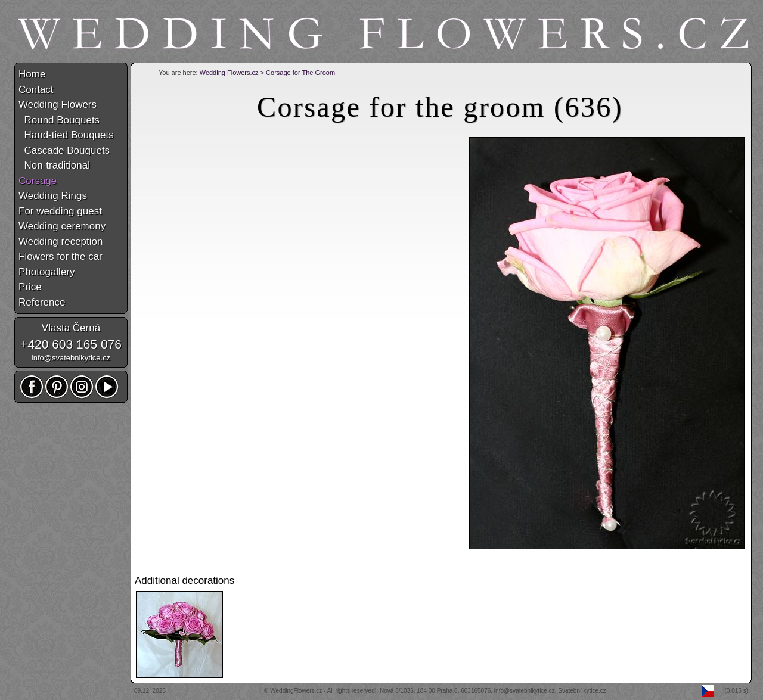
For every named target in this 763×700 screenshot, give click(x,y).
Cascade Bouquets (64, 150)
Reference (42, 302)
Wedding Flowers (58, 105)
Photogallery (47, 272)
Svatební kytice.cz (582, 691)
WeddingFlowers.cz (296, 691)
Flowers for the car (61, 256)
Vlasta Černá (71, 328)
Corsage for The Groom (300, 73)
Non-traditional (54, 165)
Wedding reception (61, 242)
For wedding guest (60, 211)
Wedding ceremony (62, 226)
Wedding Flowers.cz (229, 73)
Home (32, 74)
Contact (36, 90)
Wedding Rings (53, 196)
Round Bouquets (59, 120)
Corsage (38, 181)
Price (30, 287)
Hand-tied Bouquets (66, 135)
